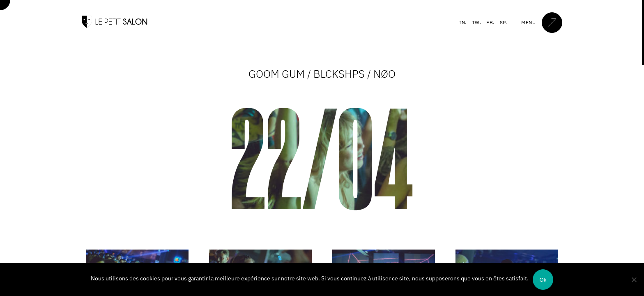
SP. (504, 22)
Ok (543, 280)
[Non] (634, 280)
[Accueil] (115, 26)
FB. (490, 22)
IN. (463, 22)
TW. (477, 22)
